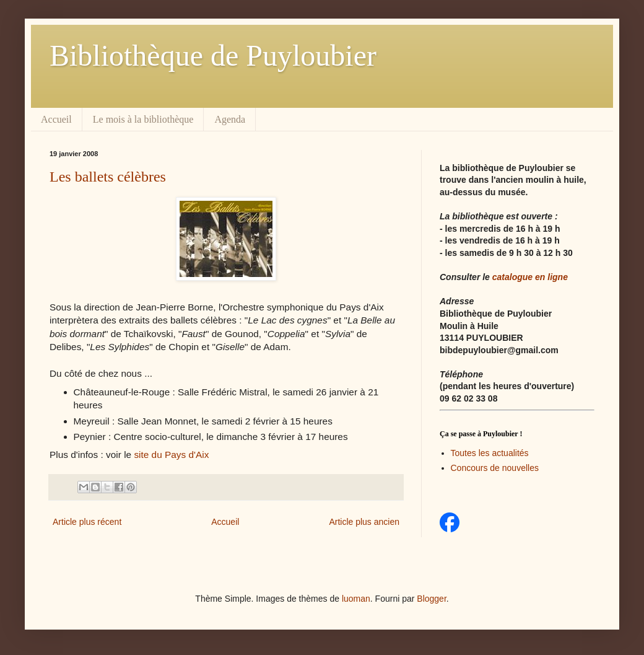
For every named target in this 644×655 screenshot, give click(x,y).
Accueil (56, 119)
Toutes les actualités (490, 453)
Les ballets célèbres (108, 177)
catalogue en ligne (530, 277)
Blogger (431, 599)
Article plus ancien (364, 522)
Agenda (230, 119)
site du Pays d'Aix (171, 455)
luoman (356, 599)
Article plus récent (87, 522)
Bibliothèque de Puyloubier (213, 55)
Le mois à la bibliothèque (143, 119)
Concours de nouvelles (495, 468)
